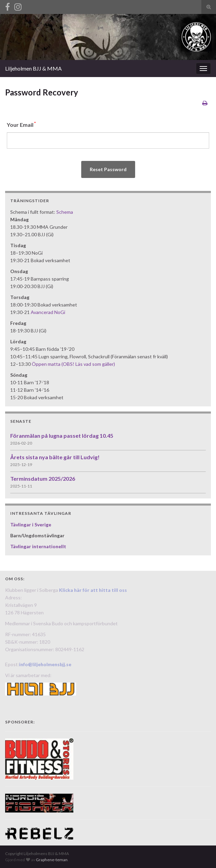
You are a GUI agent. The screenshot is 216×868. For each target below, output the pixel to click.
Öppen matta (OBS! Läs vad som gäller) (73, 364)
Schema (65, 212)
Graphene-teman (52, 860)
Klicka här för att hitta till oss (93, 590)
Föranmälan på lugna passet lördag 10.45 (62, 436)
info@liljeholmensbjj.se (45, 664)
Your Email (21, 124)
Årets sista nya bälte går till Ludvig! (55, 457)
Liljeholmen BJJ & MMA (33, 68)
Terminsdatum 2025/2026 (43, 478)
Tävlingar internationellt (38, 546)
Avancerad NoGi (48, 312)
